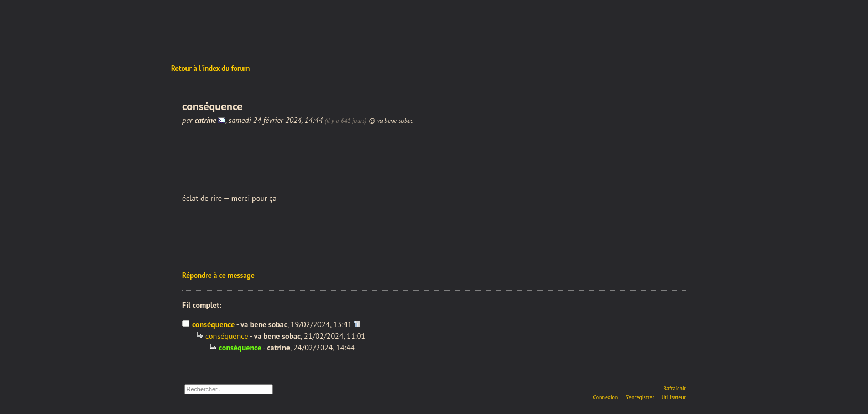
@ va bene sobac (391, 120)
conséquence (213, 324)
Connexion (605, 397)
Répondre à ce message (218, 275)
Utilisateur (674, 397)
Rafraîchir (675, 388)
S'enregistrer (640, 397)
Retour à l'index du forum (210, 68)
